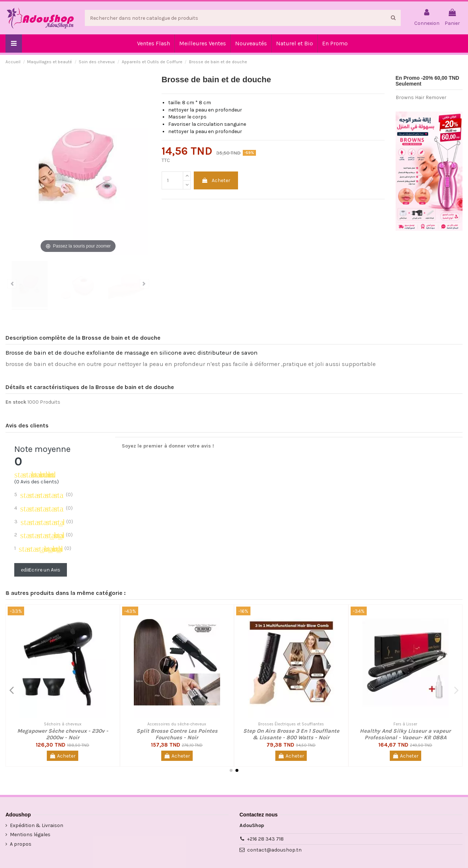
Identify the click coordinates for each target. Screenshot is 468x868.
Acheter (216, 180)
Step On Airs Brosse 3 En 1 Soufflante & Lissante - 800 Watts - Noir (291, 734)
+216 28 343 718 (265, 839)
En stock (16, 402)
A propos (21, 844)
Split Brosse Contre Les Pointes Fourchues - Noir (177, 734)
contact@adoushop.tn (274, 850)
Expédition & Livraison (37, 825)
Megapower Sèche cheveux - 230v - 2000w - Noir (63, 734)
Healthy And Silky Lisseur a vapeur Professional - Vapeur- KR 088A (405, 734)
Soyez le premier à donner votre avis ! (168, 446)
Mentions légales (30, 835)
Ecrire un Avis (41, 570)
